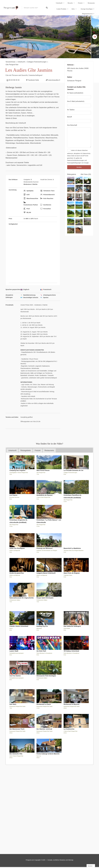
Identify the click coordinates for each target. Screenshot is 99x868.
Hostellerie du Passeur (45, 495)
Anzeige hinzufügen (87, 9)
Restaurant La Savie (44, 704)
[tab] (12, 450)
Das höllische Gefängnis (72, 626)
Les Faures (13, 495)
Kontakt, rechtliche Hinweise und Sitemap (60, 860)
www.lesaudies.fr (54, 80)
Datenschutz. (87, 153)
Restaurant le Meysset (71, 704)
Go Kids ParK (41, 651)
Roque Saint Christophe (45, 598)
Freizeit (80, 3)
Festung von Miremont (44, 548)
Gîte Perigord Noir (12, 65)
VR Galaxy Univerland (71, 651)
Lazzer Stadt (14, 651)
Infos (73, 9)
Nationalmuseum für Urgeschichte (22, 598)
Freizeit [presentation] (38, 450)
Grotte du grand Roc (17, 573)
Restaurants (91, 3)
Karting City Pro (42, 626)
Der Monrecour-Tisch (17, 729)
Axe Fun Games (15, 676)
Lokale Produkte (61, 9)
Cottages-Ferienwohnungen (37, 62)
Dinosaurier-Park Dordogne (46, 676)
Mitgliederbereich (87, 14)
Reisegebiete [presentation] (26, 450)
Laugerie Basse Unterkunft (46, 573)
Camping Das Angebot (17, 470)
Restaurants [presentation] (49, 450)
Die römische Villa (16, 754)
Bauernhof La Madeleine (72, 548)
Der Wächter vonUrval (44, 729)
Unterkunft (59, 3)
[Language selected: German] (91, 866)
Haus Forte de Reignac (72, 573)
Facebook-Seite (33, 80)
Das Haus (13, 704)
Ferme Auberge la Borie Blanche (48, 754)
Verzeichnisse (10, 62)
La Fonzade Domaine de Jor (73, 470)
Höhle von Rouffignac (17, 548)
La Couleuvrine (69, 729)
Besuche (70, 3)
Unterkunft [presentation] (12, 450)
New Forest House (43, 470)
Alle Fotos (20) (86, 174)
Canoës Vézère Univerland (19, 626)
